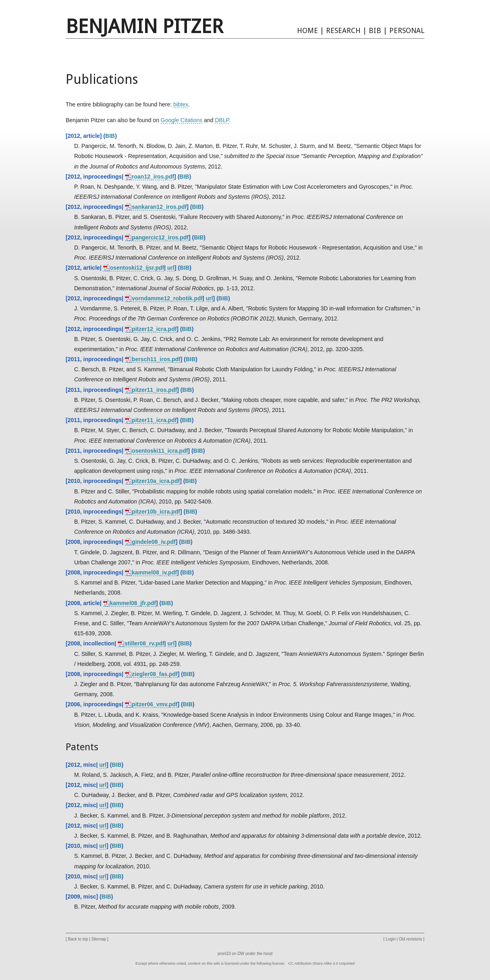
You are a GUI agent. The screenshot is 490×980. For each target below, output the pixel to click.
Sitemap (99, 939)
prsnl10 (224, 954)
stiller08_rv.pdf (144, 643)
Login (390, 939)
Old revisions (411, 939)
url (171, 268)
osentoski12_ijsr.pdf (137, 268)
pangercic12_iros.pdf (160, 237)
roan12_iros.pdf (153, 177)
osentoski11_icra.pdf (160, 451)
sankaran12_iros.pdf (159, 207)
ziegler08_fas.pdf (155, 674)
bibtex (181, 104)
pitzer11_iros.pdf (154, 390)
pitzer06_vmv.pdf (155, 704)
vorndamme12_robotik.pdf (167, 298)
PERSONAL (407, 30)
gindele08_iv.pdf (154, 542)
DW (241, 954)
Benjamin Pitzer (144, 26)
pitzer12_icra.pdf (154, 329)
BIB (375, 30)
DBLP (222, 120)
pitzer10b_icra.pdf (156, 512)
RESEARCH (343, 30)
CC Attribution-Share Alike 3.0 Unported (321, 963)
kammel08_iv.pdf (154, 572)
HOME (307, 30)
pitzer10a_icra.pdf (156, 481)
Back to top (78, 939)
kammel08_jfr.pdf (133, 603)
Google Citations (182, 120)
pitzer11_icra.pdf (154, 420)
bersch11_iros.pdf (156, 359)
